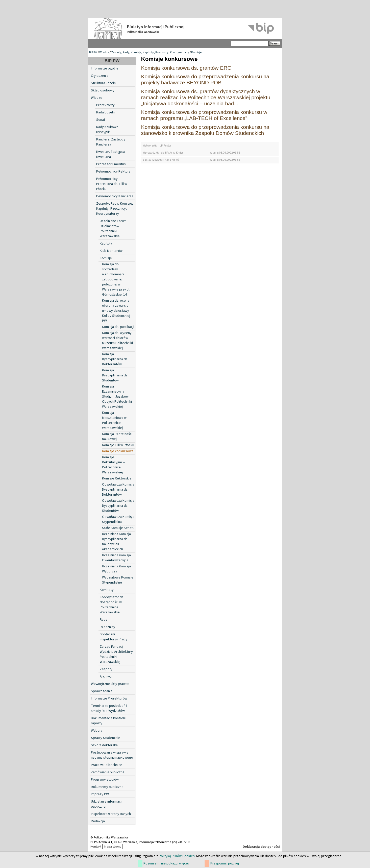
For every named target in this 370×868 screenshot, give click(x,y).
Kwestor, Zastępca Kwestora (110, 154)
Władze (104, 52)
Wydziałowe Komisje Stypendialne (118, 580)
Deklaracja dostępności (261, 847)
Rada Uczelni (106, 112)
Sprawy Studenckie (106, 738)
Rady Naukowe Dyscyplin (107, 130)
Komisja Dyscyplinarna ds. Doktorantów (115, 359)
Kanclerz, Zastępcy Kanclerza (111, 142)
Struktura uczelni (104, 83)
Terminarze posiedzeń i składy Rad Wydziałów (109, 708)
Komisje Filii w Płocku (118, 445)
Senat (101, 120)
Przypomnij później (225, 863)
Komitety (107, 590)
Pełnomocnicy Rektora (113, 172)
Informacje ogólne (105, 68)
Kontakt (96, 847)
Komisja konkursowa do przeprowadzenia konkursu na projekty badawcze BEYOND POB (205, 79)
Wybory (97, 731)
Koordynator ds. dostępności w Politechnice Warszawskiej (112, 605)
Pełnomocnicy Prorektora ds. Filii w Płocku (112, 184)
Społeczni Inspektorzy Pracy (114, 637)
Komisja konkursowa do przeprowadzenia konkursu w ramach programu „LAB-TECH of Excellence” (204, 115)
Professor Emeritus (111, 164)
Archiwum (107, 677)
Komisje (196, 52)
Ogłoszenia (100, 76)
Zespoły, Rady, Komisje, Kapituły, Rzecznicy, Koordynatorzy (150, 52)
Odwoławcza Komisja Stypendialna (118, 519)
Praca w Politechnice (107, 765)
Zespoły (106, 669)
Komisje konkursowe (118, 451)
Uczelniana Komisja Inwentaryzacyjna (116, 558)
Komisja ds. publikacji (118, 327)
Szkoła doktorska (104, 745)
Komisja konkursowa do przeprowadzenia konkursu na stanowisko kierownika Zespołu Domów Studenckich (205, 130)
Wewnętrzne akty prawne (110, 684)
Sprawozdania (102, 691)
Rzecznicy (107, 627)
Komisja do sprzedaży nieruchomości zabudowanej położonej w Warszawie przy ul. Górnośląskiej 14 (116, 279)
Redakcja (98, 821)
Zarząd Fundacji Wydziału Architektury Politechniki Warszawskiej (116, 654)
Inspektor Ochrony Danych (111, 814)
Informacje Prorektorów (109, 698)
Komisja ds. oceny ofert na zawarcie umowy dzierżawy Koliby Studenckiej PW (116, 311)
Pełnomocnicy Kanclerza (115, 196)
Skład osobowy (103, 90)
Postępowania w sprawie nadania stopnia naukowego (112, 755)
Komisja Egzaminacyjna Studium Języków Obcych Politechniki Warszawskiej (117, 397)
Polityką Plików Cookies (177, 856)
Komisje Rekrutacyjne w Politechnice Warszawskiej (114, 465)
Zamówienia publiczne (108, 772)
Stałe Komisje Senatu (118, 528)
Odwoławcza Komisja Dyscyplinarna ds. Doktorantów (118, 490)
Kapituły (106, 244)
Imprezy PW (100, 794)
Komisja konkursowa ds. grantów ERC (186, 68)
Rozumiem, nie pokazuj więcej (166, 863)
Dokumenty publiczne (107, 787)
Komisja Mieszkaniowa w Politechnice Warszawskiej (114, 420)
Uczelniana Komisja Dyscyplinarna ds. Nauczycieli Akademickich (116, 542)
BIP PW (93, 52)
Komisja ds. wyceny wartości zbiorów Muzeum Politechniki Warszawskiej (117, 341)
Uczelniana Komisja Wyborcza (116, 569)
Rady (104, 620)
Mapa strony (113, 847)
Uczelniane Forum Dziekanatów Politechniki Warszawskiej (113, 229)
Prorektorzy (105, 105)
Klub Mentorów (111, 251)
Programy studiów (105, 780)
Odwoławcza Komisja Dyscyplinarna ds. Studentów (118, 506)
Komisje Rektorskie (117, 478)
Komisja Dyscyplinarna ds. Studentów (115, 375)
